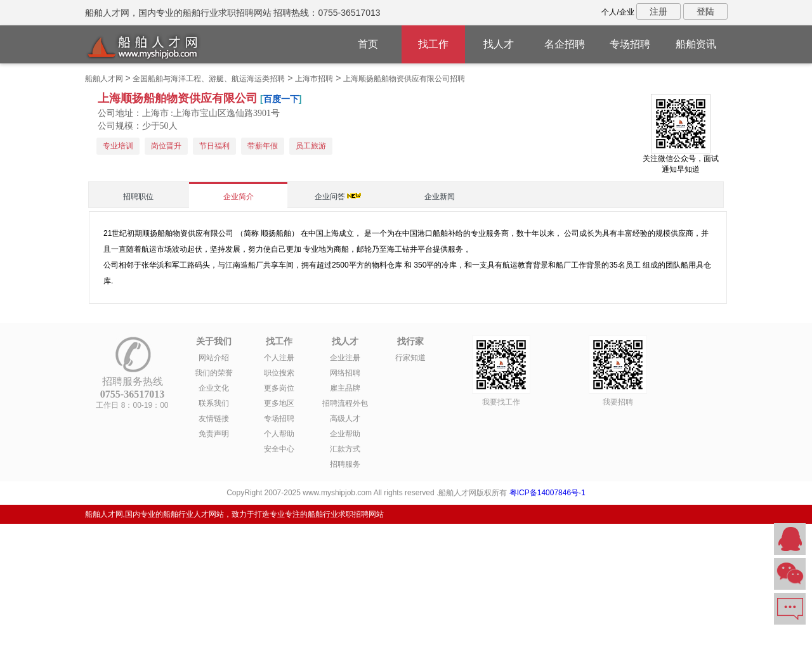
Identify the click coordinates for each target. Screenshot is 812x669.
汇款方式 (345, 449)
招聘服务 (345, 464)
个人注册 (279, 358)
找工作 (433, 44)
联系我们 (214, 403)
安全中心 (279, 449)
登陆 (705, 11)
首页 (368, 44)
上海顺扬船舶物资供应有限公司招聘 (404, 79)
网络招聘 (345, 373)
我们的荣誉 (214, 373)
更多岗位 (279, 388)
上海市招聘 (314, 79)
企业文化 (214, 388)
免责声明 (214, 434)
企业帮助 (345, 434)
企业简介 (239, 197)
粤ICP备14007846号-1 (547, 493)
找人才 (499, 44)
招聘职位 (138, 197)
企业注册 (345, 358)
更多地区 (279, 403)
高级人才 (345, 419)
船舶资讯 (696, 44)
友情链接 (214, 419)
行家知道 (410, 358)
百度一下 (281, 99)
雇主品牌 (345, 388)
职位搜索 (279, 373)
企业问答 (330, 197)
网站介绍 (214, 358)
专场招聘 (630, 44)
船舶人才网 (104, 79)
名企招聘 (565, 44)
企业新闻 (440, 197)
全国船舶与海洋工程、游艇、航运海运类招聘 (209, 79)
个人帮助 (279, 434)
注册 (658, 11)
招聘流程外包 (345, 403)
